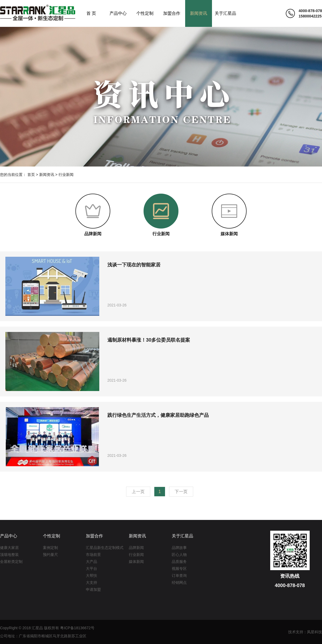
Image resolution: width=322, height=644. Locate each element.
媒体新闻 (136, 562)
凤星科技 (314, 632)
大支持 (92, 583)
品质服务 (179, 562)
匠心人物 (179, 555)
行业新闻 (66, 175)
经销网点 (179, 583)
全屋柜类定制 (11, 562)
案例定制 (50, 548)
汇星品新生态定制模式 (105, 548)
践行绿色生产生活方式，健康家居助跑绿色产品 (158, 415)
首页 (31, 175)
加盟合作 (172, 13)
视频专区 (179, 569)
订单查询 (179, 576)
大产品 (92, 562)
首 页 (91, 13)
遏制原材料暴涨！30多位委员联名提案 (149, 340)
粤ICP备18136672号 (77, 628)
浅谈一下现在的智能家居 (134, 265)
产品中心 (118, 13)
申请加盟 (93, 589)
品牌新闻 (136, 548)
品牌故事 (179, 548)
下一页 (181, 492)
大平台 (92, 569)
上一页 (138, 492)
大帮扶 (92, 576)
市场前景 (93, 555)
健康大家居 (9, 548)
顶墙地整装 (9, 555)
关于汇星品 (225, 13)
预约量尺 (50, 555)
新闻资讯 (199, 13)
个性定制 (145, 13)
